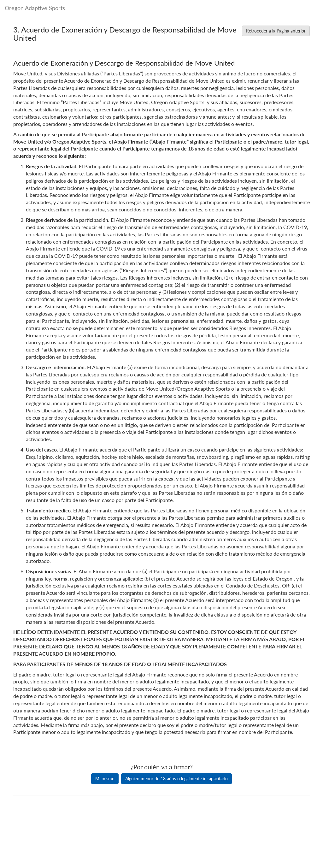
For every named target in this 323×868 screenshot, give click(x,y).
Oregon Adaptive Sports (35, 8)
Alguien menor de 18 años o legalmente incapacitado (176, 779)
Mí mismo (105, 779)
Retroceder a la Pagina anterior (276, 31)
